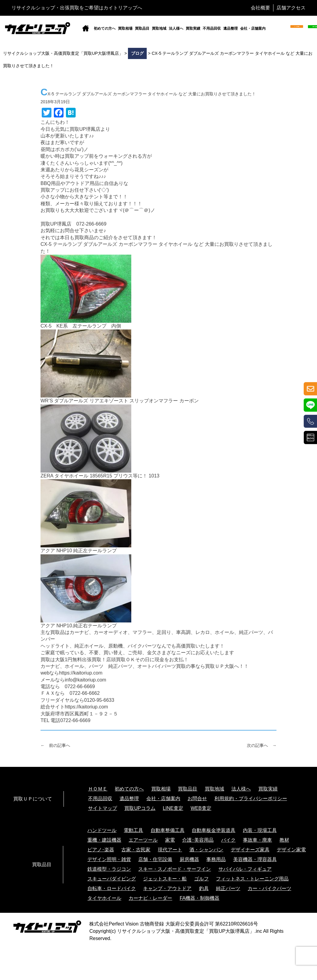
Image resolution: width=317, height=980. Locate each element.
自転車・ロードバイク (112, 888)
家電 (170, 840)
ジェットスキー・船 (165, 879)
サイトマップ (103, 808)
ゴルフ (201, 879)
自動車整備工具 (168, 830)
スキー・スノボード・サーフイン (175, 869)
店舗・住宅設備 (155, 859)
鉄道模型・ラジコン (109, 869)
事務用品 (216, 859)
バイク (228, 840)
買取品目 (142, 28)
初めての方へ (105, 28)
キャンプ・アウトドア (167, 888)
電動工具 (133, 830)
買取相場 (125, 28)
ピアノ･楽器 (101, 850)
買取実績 (193, 28)
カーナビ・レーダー (150, 898)
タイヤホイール (104, 898)
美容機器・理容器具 (255, 859)
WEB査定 (201, 808)
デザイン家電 (291, 850)
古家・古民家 (136, 850)
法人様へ (176, 28)
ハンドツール (102, 830)
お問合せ (197, 799)
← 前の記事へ (55, 745)
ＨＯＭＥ (98, 789)
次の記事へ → (262, 745)
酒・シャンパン (206, 850)
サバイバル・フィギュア (245, 869)
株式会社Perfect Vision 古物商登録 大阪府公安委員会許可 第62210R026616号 (173, 924)
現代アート (170, 850)
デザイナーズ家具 (250, 850)
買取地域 (159, 28)
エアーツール (143, 840)
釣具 (204, 888)
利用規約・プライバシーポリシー (251, 799)
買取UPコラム (140, 808)
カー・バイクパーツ (270, 888)
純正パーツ (228, 888)
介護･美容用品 (198, 840)
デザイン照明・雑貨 (109, 859)
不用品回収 (212, 28)
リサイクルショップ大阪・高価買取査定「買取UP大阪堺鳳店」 (186, 931)
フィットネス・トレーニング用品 (252, 879)
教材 (284, 840)
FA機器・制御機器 (200, 898)
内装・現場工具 (260, 830)
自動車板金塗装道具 (214, 830)
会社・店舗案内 (253, 28)
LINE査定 (173, 808)
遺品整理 (230, 28)
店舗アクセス (291, 8)
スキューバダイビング (112, 879)
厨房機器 (189, 859)
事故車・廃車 (257, 840)
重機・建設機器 (104, 840)
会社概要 (260, 8)
